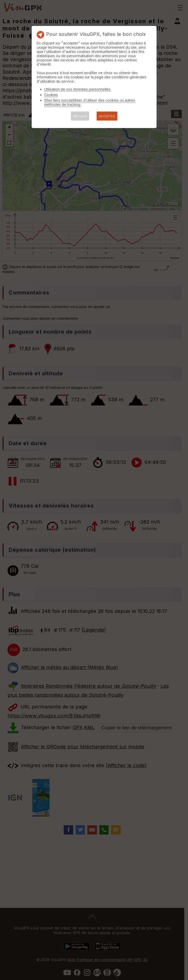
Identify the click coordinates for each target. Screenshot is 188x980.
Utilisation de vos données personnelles (77, 89)
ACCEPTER (107, 116)
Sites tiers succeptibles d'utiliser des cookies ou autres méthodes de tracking (90, 102)
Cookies (51, 95)
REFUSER (80, 116)
